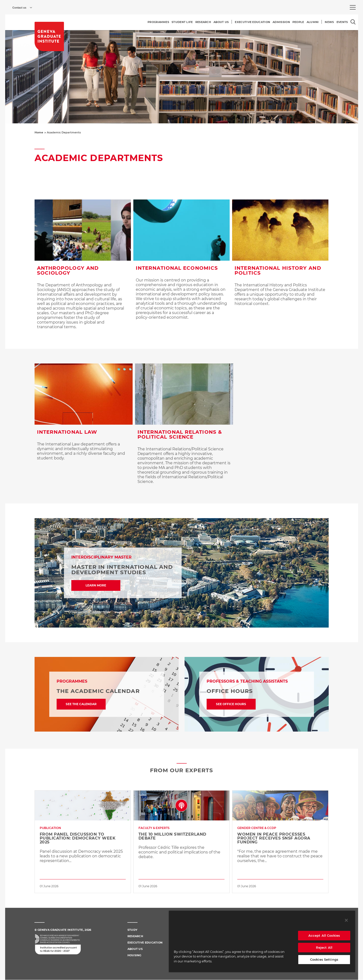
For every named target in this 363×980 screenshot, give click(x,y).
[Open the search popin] (353, 22)
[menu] (353, 7)
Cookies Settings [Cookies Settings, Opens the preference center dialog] (324, 959)
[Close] (346, 920)
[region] (262, 941)
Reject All (324, 947)
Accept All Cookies (324, 935)
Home (39, 132)
